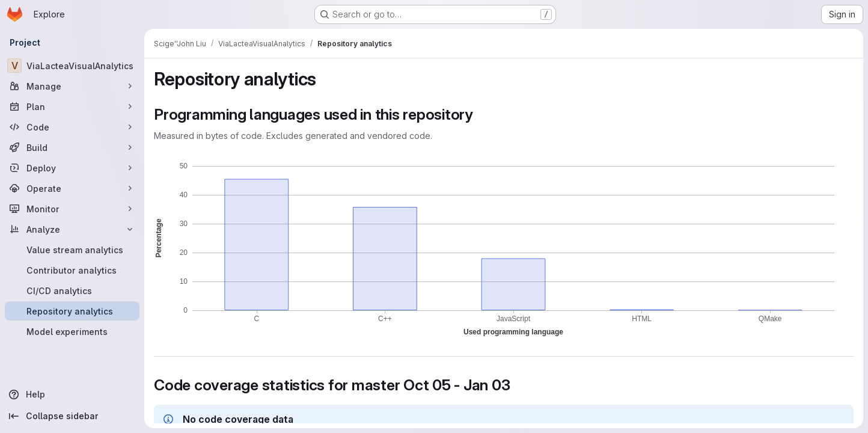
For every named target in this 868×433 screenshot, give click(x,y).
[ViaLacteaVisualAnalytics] (72, 66)
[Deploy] (72, 168)
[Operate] (72, 188)
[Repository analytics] (72, 311)
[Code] (72, 127)
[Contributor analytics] (72, 270)
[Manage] (72, 86)
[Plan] (72, 106)
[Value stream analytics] (72, 250)
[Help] (72, 395)
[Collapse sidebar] (72, 416)
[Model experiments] (72, 331)
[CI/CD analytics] (72, 290)
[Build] (72, 147)
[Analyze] (72, 229)
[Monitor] (72, 209)
